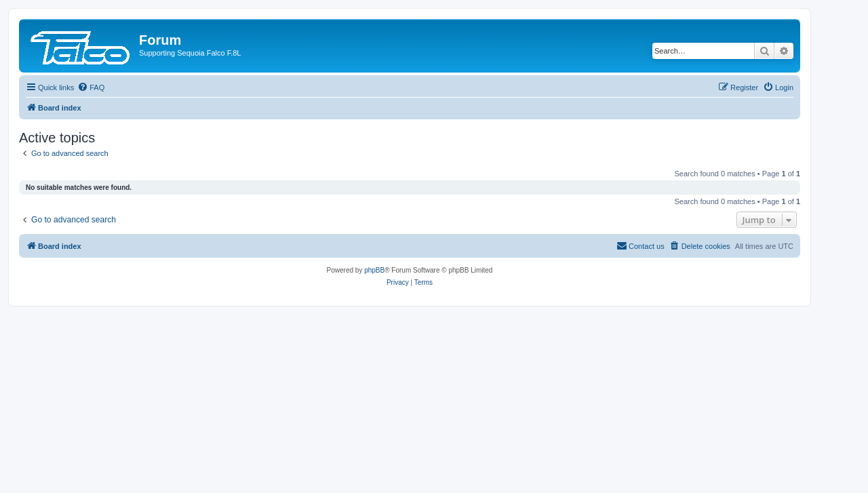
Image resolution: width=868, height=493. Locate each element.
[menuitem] (91, 87)
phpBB (374, 270)
